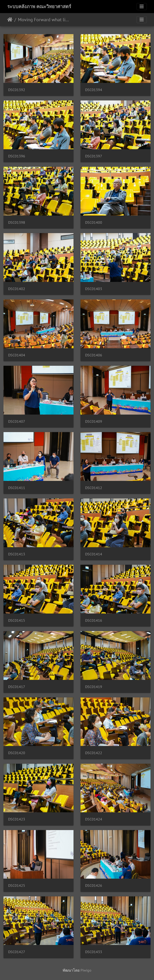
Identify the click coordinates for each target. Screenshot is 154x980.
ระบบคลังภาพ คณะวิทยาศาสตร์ (39, 7)
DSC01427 (17, 952)
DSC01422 (94, 753)
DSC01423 (17, 819)
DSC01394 (94, 90)
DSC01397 (94, 156)
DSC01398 (17, 222)
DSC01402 (17, 289)
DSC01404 (17, 355)
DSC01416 (94, 620)
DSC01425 (17, 886)
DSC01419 (94, 687)
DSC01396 (17, 156)
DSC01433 (94, 952)
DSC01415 (17, 620)
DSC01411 (17, 488)
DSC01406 (94, 355)
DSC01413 (17, 554)
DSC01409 (94, 421)
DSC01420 (17, 753)
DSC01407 (17, 421)
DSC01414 (94, 554)
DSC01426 (94, 886)
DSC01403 (94, 289)
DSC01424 (94, 819)
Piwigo (86, 970)
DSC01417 (17, 687)
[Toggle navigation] (142, 7)
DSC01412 (94, 488)
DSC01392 (17, 90)
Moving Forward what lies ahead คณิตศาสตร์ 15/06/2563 (44, 20)
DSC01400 (94, 222)
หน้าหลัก (10, 20)
